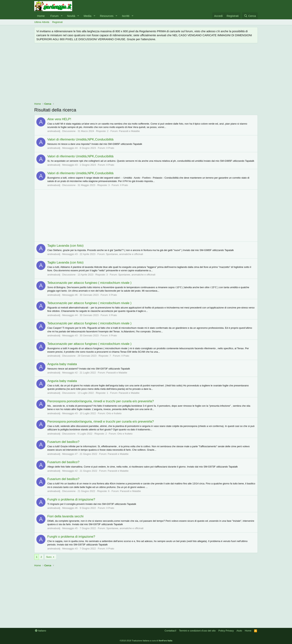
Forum (54, 16)
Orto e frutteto (114, 413)
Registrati (57, 22)
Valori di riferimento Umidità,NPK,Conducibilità (80, 139)
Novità (71, 16)
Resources (107, 16)
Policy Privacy (226, 631)
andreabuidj (54, 131)
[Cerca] (250, 16)
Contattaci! (170, 631)
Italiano (41, 631)
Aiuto (239, 631)
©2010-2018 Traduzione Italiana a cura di (146, 641)
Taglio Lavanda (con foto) (65, 246)
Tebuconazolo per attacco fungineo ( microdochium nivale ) (89, 283)
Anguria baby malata (62, 364)
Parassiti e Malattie (129, 131)
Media (88, 16)
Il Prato (110, 148)
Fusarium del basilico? (63, 442)
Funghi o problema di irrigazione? (71, 499)
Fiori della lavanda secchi (65, 516)
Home (41, 16)
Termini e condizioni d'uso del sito (197, 631)
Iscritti (126, 16)
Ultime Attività (42, 22)
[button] (62, 16)
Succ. (49, 557)
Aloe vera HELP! (59, 119)
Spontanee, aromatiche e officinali (124, 254)
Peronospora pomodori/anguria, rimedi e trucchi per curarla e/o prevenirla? (101, 401)
